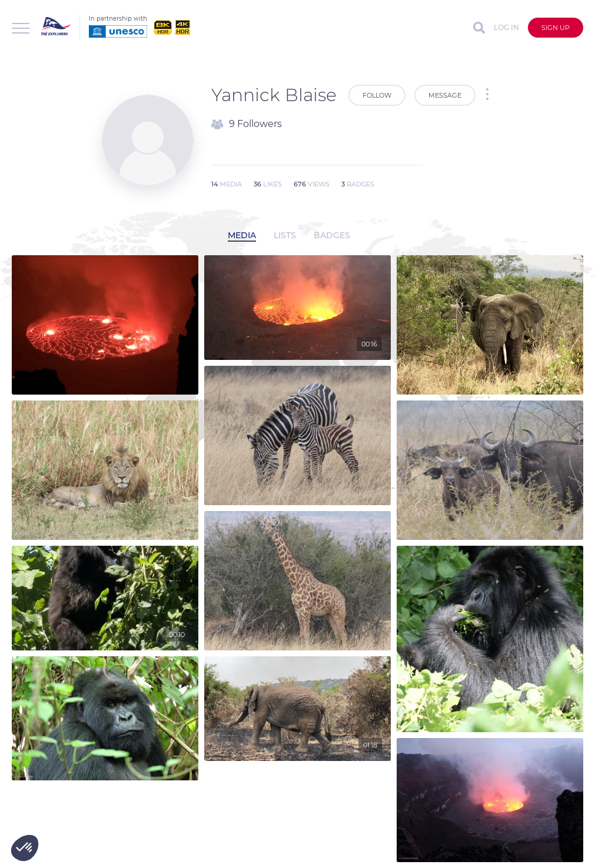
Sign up (556, 28)
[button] (25, 848)
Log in (506, 27)
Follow (377, 95)
